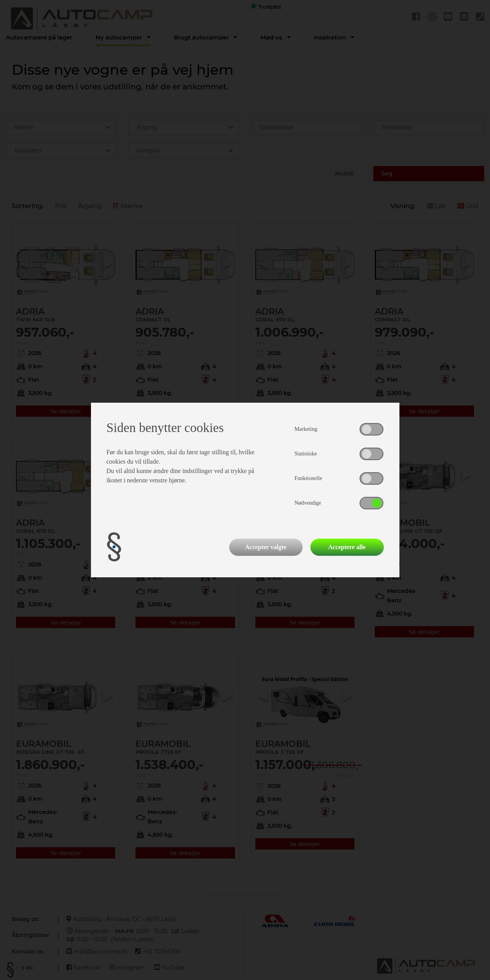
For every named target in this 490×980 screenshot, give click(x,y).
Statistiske (306, 454)
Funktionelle (308, 478)
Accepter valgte (266, 547)
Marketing (306, 429)
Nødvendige (308, 503)
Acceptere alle (347, 547)
